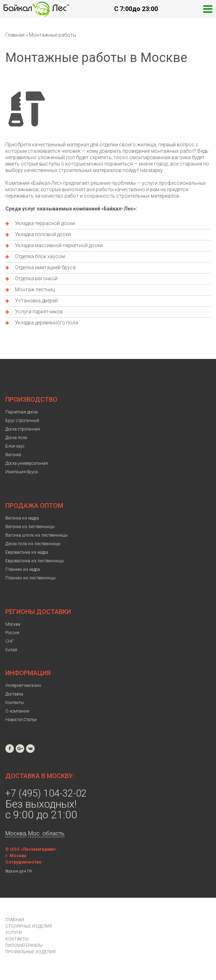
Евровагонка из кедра (27, 552)
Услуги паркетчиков (39, 312)
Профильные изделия (30, 952)
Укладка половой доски (43, 234)
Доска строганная (23, 429)
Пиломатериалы (24, 945)
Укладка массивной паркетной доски (59, 245)
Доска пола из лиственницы (33, 544)
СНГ (10, 641)
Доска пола (16, 438)
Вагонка (13, 455)
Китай (11, 650)
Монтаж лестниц (35, 290)
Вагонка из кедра (22, 518)
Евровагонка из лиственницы (35, 561)
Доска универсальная (27, 463)
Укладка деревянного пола (47, 323)
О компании (17, 711)
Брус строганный (22, 421)
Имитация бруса (22, 472)
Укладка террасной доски (45, 223)
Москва (13, 624)
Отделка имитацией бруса (45, 267)
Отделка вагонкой (36, 278)
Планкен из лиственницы (30, 578)
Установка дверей (36, 301)
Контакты (15, 703)
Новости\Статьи (21, 720)
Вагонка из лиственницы (30, 527)
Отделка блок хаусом (40, 256)
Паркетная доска (22, 412)
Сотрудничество (24, 862)
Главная (15, 35)
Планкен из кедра (23, 569)
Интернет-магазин (23, 686)
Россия (12, 633)
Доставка (14, 694)
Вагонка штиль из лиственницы (37, 535)
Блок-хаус (15, 446)
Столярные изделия (29, 926)
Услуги (14, 933)
